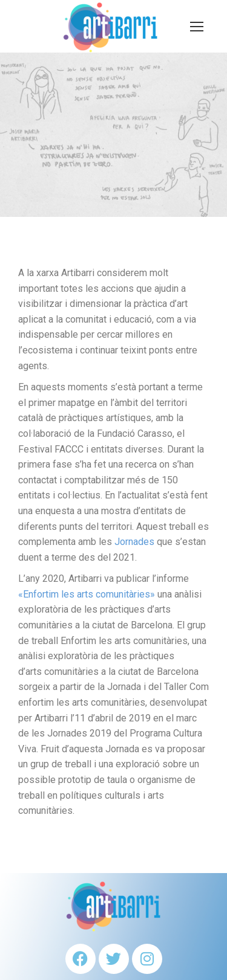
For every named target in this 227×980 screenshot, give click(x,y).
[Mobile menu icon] (197, 27)
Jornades (134, 542)
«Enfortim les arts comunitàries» (87, 594)
